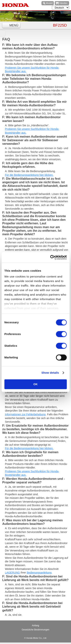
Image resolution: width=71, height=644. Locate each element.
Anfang (35, 626)
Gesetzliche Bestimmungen (35, 630)
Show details (50, 373)
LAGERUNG (12, 573)
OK (35, 384)
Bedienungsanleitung (39, 573)
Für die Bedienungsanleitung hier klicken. (29, 175)
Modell (49, 3)
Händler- (64, 3)
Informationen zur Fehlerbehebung (25, 414)
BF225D (60, 25)
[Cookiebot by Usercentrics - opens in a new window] (51, 257)
